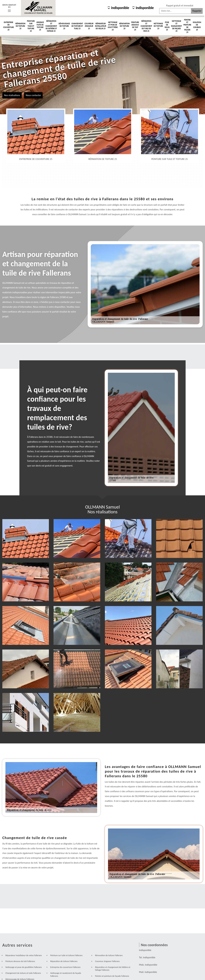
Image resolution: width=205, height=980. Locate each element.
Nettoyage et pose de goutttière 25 (113, 26)
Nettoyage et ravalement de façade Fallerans (66, 974)
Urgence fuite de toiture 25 (40, 26)
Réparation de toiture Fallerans (64, 961)
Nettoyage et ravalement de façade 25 (177, 26)
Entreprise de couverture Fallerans (65, 967)
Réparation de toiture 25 (20, 26)
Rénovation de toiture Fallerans (109, 955)
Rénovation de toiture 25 (124, 26)
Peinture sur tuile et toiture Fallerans (66, 955)
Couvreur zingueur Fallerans (107, 961)
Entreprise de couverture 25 (8, 26)
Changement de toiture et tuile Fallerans (23, 973)
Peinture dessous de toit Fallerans (20, 961)
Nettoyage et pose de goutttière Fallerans (24, 967)
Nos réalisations (12, 95)
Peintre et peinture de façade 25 (187, 26)
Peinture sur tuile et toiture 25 (31, 26)
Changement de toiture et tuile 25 (77, 26)
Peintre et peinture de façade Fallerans (112, 976)
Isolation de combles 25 (197, 26)
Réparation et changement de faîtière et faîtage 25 (51, 26)
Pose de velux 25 (167, 26)
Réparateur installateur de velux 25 (101, 26)
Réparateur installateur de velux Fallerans (24, 955)
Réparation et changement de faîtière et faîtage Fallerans (113, 969)
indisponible (117, 8)
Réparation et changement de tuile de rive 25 (146, 26)
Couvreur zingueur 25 (89, 26)
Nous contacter (33, 95)
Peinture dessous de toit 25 (135, 26)
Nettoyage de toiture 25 (158, 26)
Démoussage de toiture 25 (64, 26)
